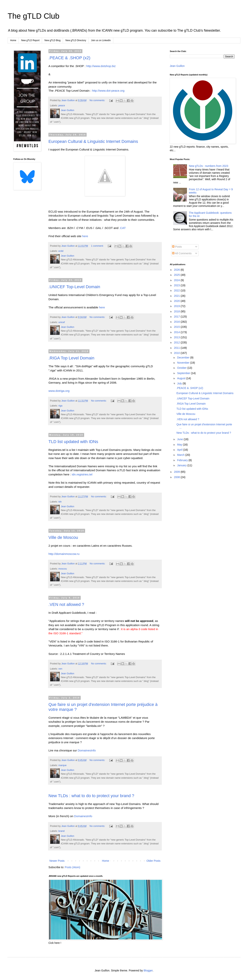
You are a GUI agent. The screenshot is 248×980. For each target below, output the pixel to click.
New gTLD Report (30, 40)
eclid (61, 251)
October (182, 368)
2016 (177, 322)
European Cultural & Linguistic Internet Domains (93, 141)
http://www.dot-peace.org (108, 91)
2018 (177, 311)
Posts (177, 247)
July (180, 383)
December (184, 358)
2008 (177, 477)
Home (13, 40)
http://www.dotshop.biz (101, 66)
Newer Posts (57, 861)
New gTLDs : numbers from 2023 (209, 166)
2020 (177, 301)
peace (62, 106)
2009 (177, 472)
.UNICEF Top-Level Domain (74, 287)
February (183, 460)
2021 (177, 296)
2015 (177, 327)
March (181, 455)
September (184, 373)
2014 (177, 332)
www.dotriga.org (59, 391)
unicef (62, 322)
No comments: (98, 100)
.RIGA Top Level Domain (71, 358)
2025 (177, 275)
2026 (177, 270)
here (85, 236)
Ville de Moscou (63, 537)
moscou (63, 569)
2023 (177, 285)
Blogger (148, 970)
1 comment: (98, 246)
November (184, 363)
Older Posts (153, 861)
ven (60, 669)
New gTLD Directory (76, 40)
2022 (177, 290)
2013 (177, 337)
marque (62, 765)
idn (60, 502)
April (180, 450)
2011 (177, 348)
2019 (177, 306)
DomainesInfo (87, 750)
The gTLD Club (33, 16)
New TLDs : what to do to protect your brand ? (91, 796)
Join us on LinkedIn (101, 40)
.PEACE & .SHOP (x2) (69, 58)
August (182, 378)
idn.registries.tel (82, 474)
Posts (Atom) (73, 867)
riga (60, 406)
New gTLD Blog (52, 40)
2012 (177, 342)
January (182, 465)
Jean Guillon (177, 66)
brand (61, 831)
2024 (177, 280)
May (180, 445)
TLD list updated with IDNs (73, 442)
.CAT (122, 228)
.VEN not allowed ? (66, 604)
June (180, 439)
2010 (177, 353)
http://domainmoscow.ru (64, 554)
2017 (177, 317)
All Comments (182, 253)
